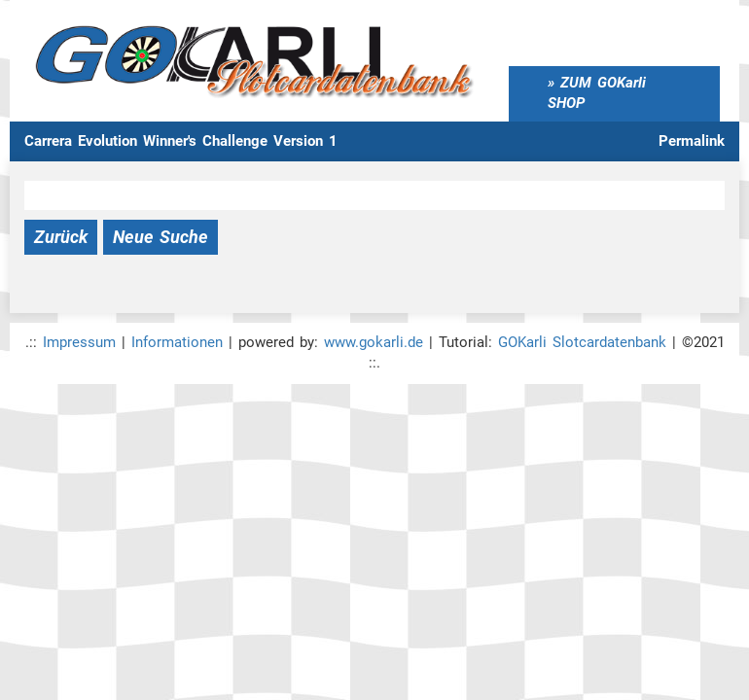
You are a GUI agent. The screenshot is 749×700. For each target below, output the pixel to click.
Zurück (61, 237)
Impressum (79, 342)
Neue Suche (160, 237)
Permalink (692, 141)
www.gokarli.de (374, 342)
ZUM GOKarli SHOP (597, 93)
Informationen (177, 342)
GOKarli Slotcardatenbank (582, 342)
